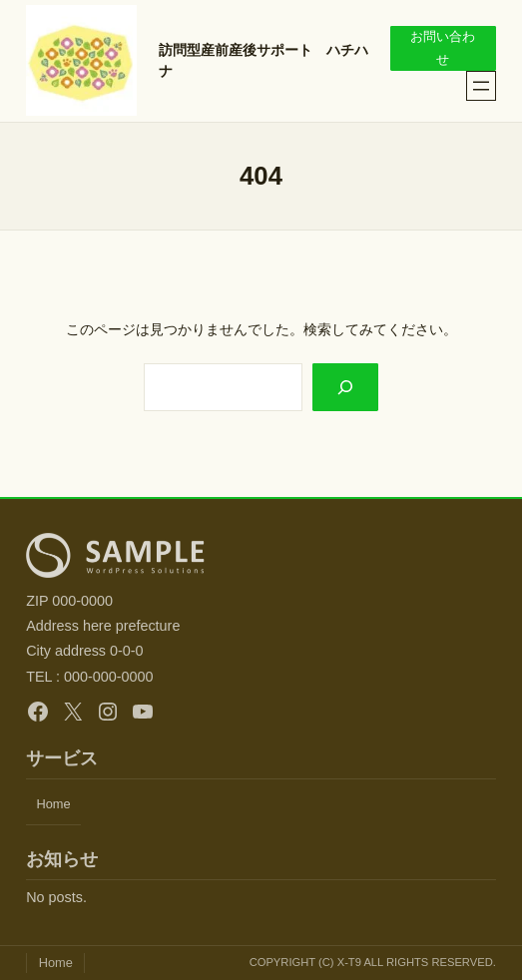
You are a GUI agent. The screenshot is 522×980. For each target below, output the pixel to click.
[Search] (345, 387)
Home (53, 804)
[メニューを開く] (481, 86)
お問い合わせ (443, 47)
